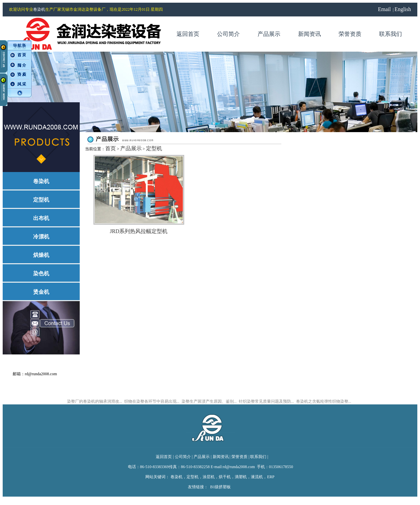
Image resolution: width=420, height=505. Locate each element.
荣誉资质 (239, 457)
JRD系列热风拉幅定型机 (139, 231)
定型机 (154, 148)
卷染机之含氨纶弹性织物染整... (324, 401)
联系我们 (258, 457)
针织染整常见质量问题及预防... (266, 401)
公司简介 (183, 457)
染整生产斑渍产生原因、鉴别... (209, 401)
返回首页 (164, 457)
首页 (111, 148)
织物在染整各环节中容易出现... (152, 401)
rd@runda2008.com (41, 374)
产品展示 (131, 148)
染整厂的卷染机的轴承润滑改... (95, 401)
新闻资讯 (221, 457)
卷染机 (39, 9)
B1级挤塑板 (220, 487)
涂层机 (209, 477)
